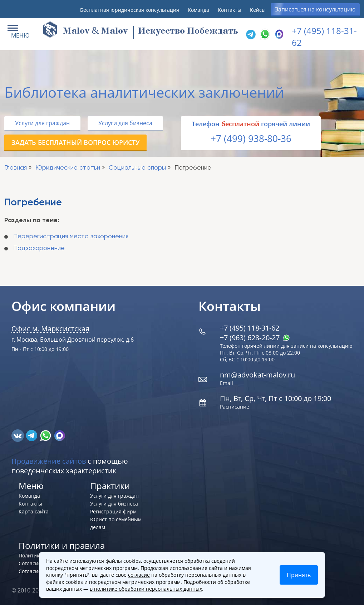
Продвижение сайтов (49, 461)
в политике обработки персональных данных (146, 589)
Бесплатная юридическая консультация (130, 10)
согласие (139, 575)
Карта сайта (34, 511)
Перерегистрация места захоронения (71, 236)
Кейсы (258, 10)
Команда (198, 10)
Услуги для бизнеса (125, 123)
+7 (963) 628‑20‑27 (255, 338)
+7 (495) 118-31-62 (250, 328)
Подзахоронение (39, 248)
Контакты (230, 10)
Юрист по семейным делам (116, 523)
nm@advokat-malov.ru (257, 375)
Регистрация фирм (113, 511)
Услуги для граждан (42, 123)
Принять (299, 575)
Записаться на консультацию (315, 9)
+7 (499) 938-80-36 (251, 138)
